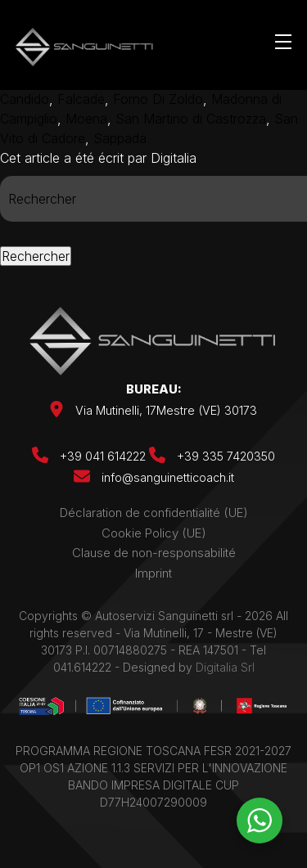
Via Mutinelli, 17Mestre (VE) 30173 (166, 410)
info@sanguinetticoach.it (168, 477)
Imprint (153, 573)
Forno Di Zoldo (158, 99)
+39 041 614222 (90, 456)
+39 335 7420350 (212, 456)
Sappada (120, 138)
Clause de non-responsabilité (154, 553)
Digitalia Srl (225, 667)
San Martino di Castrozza (191, 119)
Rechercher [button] (36, 256)
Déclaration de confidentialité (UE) (154, 513)
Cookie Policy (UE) (154, 533)
